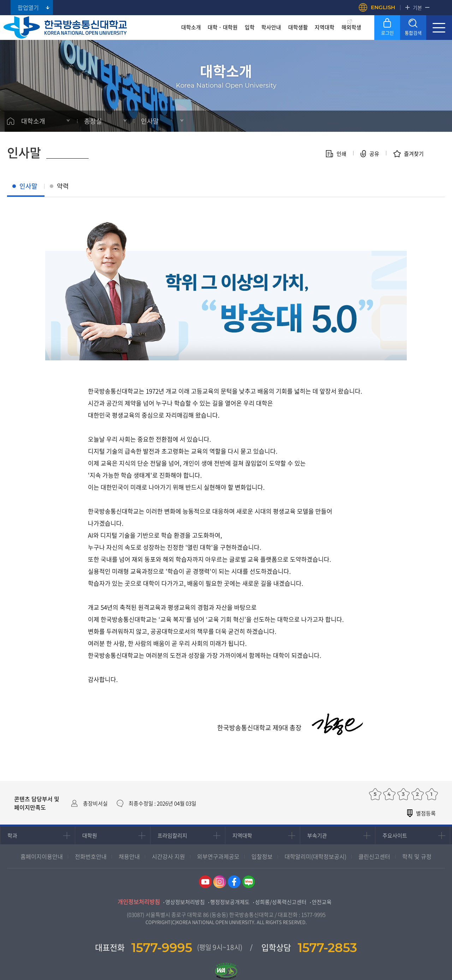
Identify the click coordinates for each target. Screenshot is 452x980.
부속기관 (317, 836)
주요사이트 (395, 836)
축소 (427, 7)
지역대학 (242, 836)
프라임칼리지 (172, 836)
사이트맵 (439, 28)
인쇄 (341, 154)
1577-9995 (313, 915)
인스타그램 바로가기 (220, 882)
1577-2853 (327, 948)
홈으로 (11, 121)
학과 (12, 836)
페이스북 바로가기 (234, 882)
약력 (63, 186)
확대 (408, 7)
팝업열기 (28, 7)
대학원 (90, 836)
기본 (417, 7)
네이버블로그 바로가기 (249, 882)
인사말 (150, 121)
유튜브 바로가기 (205, 882)
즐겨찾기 (414, 154)
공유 (374, 154)
